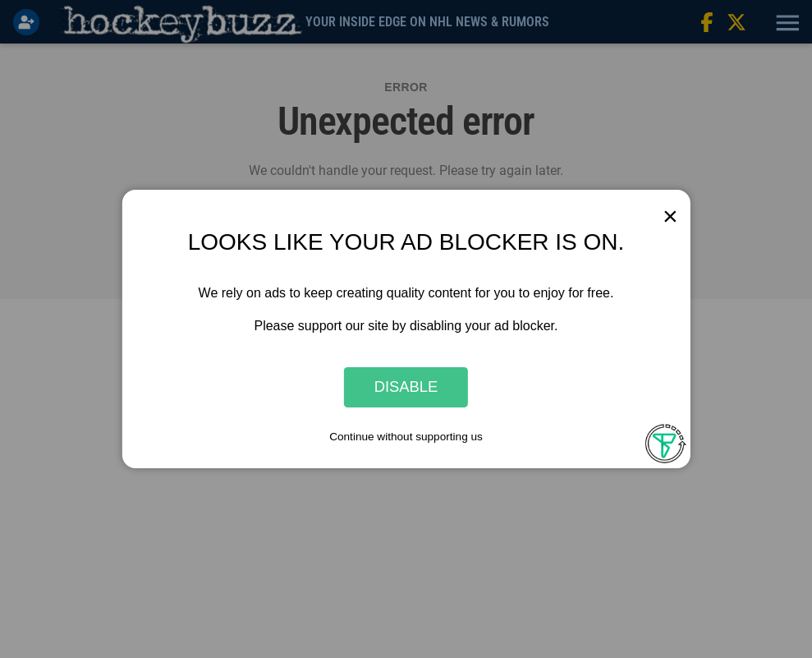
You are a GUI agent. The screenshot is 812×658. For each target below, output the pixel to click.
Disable (406, 387)
